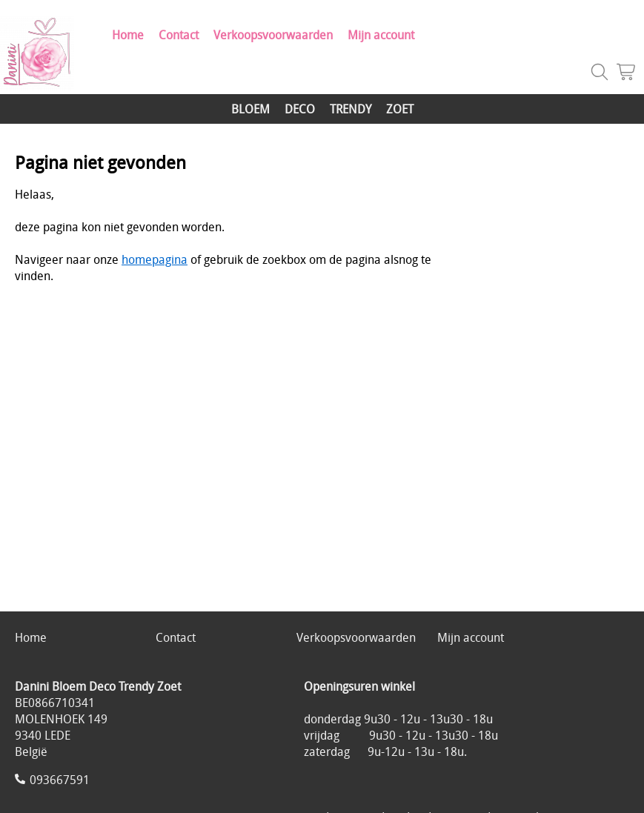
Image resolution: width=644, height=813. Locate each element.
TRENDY (351, 109)
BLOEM (250, 109)
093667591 (60, 780)
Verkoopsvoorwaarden (273, 35)
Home (128, 35)
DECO (300, 109)
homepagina (155, 259)
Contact (179, 35)
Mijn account (381, 35)
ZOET (400, 109)
